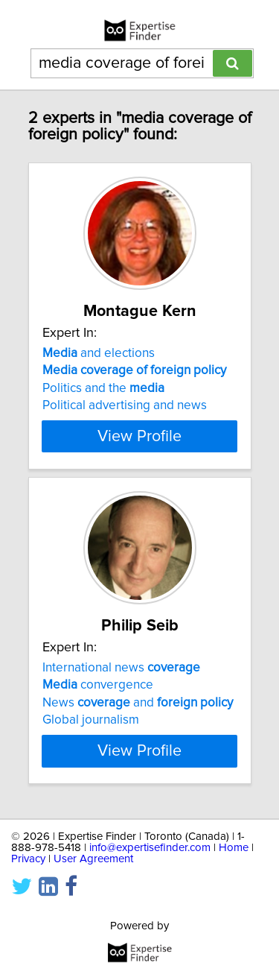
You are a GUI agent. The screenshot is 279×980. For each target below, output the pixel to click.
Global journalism (91, 720)
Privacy (28, 859)
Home (234, 848)
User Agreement (93, 859)
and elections (99, 353)
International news (121, 668)
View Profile (139, 436)
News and (138, 703)
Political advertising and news (125, 405)
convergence (98, 685)
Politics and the (103, 388)
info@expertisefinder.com (150, 848)
